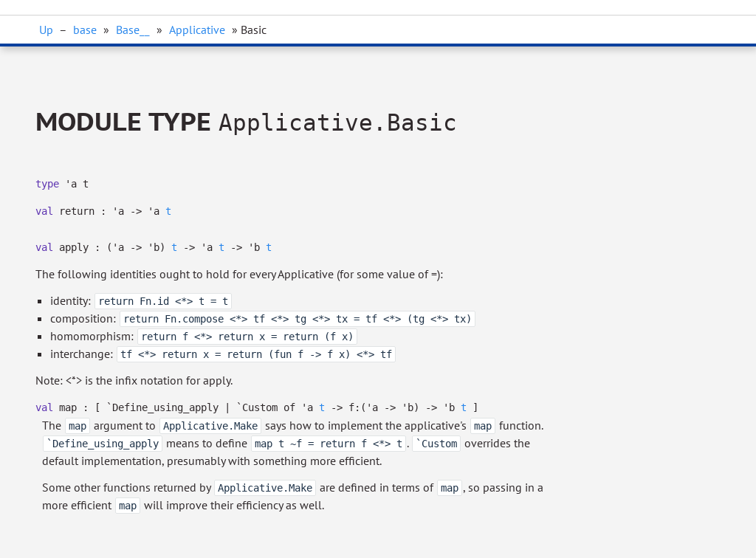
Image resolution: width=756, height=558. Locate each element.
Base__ (133, 30)
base (85, 30)
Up (46, 30)
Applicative (197, 30)
